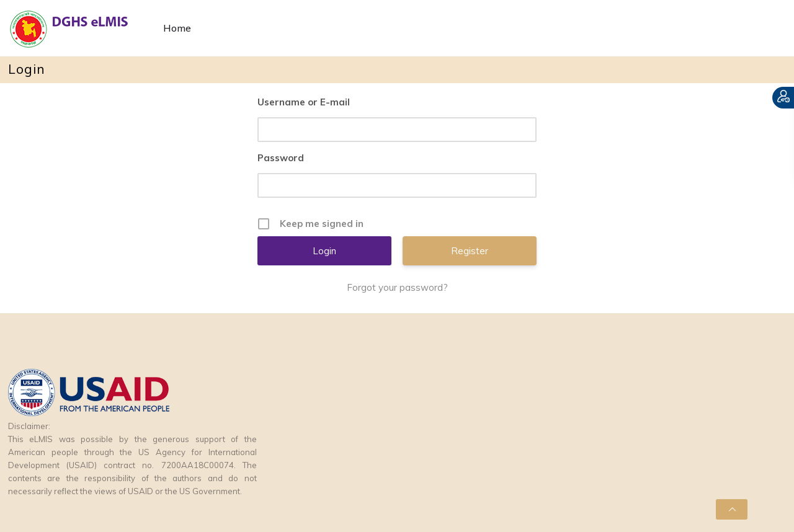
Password (281, 158)
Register (470, 251)
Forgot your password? (397, 287)
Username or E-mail (304, 102)
